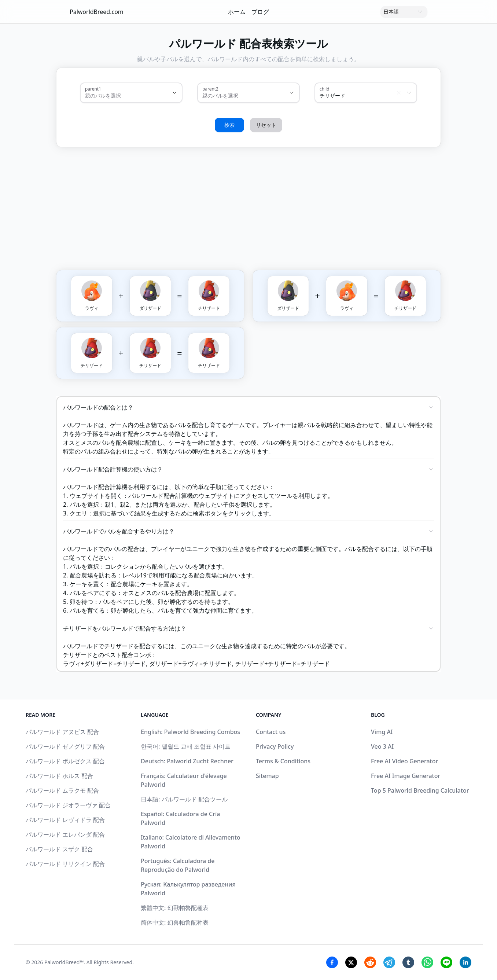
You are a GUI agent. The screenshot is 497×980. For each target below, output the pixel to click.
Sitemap (267, 776)
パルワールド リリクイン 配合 (65, 864)
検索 (229, 125)
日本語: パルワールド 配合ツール (184, 799)
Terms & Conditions (283, 761)
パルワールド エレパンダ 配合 (65, 834)
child (325, 89)
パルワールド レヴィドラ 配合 (65, 820)
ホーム (237, 12)
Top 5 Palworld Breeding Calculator (420, 790)
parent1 (93, 89)
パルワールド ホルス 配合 (59, 776)
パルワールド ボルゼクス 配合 (65, 761)
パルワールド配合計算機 (161, 496)
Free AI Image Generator (406, 776)
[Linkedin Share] (465, 962)
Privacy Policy (275, 746)
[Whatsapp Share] (427, 962)
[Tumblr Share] (408, 962)
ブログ (260, 12)
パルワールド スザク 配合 (59, 849)
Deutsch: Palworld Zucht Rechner (187, 761)
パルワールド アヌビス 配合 (62, 732)
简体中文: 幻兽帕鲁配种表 (175, 922)
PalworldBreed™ (64, 962)
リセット (266, 125)
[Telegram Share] (389, 962)
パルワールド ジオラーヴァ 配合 (68, 805)
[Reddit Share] (370, 962)
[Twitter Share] (351, 962)
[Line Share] (446, 962)
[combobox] (121, 96)
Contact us (271, 732)
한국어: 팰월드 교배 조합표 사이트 (186, 746)
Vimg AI (382, 732)
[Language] (404, 12)
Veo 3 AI (382, 746)
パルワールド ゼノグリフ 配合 (65, 746)
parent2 (210, 89)
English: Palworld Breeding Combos (190, 732)
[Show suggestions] (174, 93)
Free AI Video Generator (404, 761)
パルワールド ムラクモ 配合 (62, 790)
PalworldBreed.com (97, 12)
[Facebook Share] (332, 962)
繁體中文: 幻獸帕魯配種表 (175, 908)
